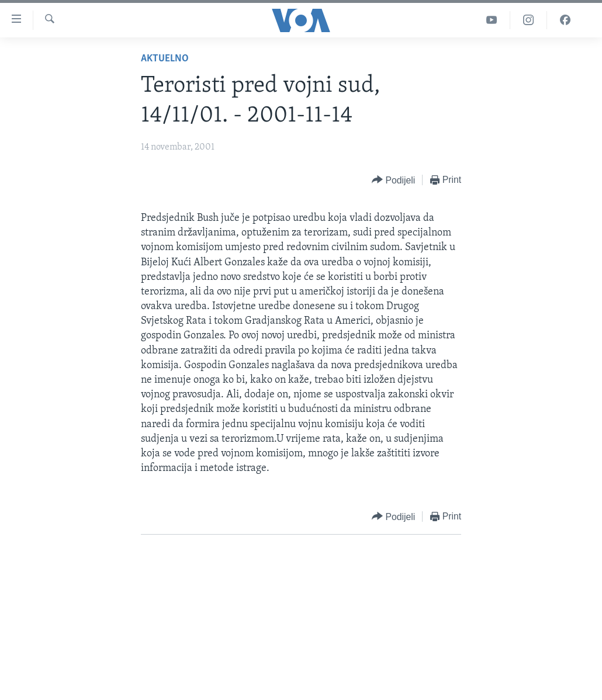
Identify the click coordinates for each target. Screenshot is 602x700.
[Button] (393, 180)
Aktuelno (165, 59)
